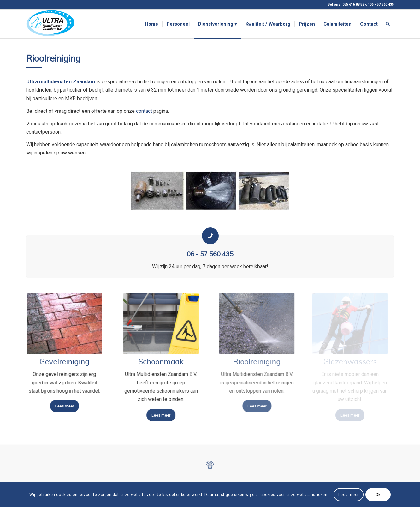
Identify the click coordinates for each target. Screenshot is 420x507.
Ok (378, 495)
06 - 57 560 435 (210, 254)
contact (144, 111)
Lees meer (348, 495)
